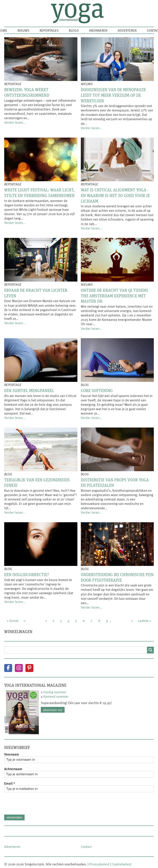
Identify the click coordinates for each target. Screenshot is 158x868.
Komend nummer (56, 696)
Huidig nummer (55, 692)
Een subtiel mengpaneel (29, 390)
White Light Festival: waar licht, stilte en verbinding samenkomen (39, 193)
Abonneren (98, 30)
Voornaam (12, 754)
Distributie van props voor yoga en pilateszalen (115, 483)
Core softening (97, 390)
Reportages (49, 30)
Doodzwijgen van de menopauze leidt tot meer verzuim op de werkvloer (113, 95)
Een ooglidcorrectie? (27, 574)
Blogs (74, 30)
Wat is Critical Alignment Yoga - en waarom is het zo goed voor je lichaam (115, 195)
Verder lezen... (15, 122)
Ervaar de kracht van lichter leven (36, 293)
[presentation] (35, 803)
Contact (86, 846)
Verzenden (14, 817)
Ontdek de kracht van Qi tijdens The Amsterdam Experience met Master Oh (114, 296)
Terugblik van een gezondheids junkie (37, 483)
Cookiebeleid (122, 864)
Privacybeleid (99, 864)
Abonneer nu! (53, 710)
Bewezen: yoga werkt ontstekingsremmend (27, 92)
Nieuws (23, 30)
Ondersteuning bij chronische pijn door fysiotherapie (117, 577)
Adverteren (127, 30)
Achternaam (13, 769)
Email (10, 783)
